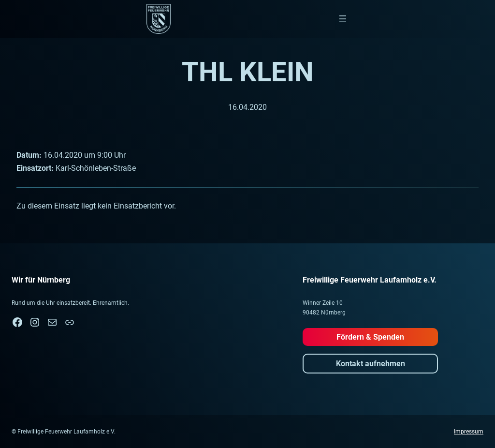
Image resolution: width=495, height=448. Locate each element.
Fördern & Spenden (370, 337)
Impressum (469, 432)
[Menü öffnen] (343, 19)
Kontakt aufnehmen (371, 364)
